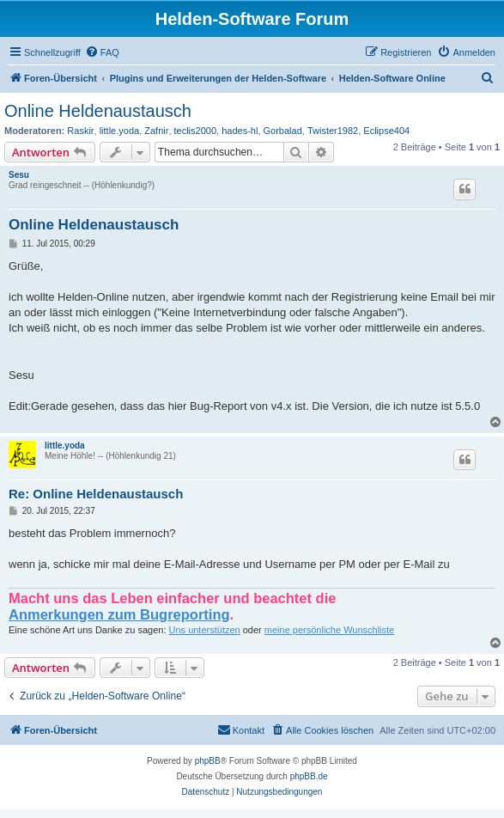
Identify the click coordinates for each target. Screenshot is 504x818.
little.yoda (119, 131)
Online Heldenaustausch (98, 111)
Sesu (19, 175)
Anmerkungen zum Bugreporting (119, 614)
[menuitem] (102, 52)
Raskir (80, 131)
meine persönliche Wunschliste (329, 630)
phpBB (208, 761)
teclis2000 (196, 131)
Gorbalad (283, 131)
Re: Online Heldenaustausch (96, 494)
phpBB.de (309, 776)
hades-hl (240, 131)
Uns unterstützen (205, 630)
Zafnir (156, 131)
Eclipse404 (386, 131)
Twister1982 (333, 131)
